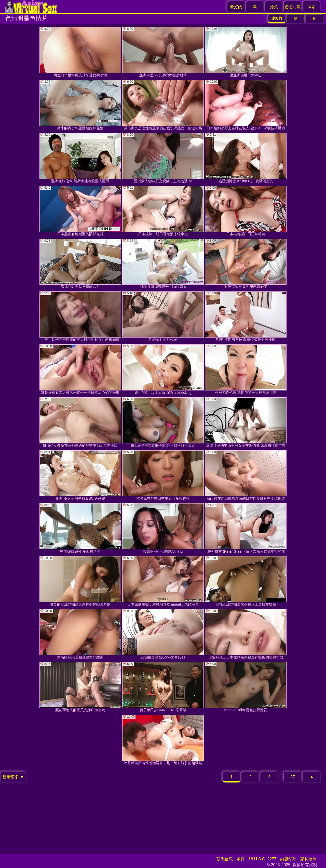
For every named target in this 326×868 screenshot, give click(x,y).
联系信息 (225, 859)
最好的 (236, 7)
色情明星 (293, 7)
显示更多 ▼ (13, 777)
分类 (274, 7)
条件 (241, 859)
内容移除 (288, 859)
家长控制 (308, 859)
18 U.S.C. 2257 (262, 859)
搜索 (311, 7)
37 (293, 777)
